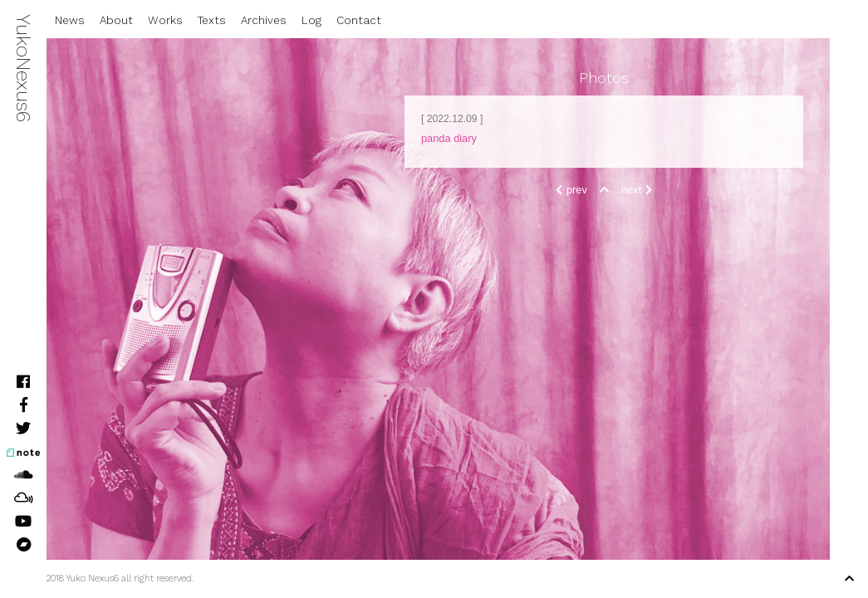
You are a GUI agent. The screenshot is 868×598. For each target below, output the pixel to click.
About (116, 20)
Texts (212, 20)
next (639, 190)
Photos (604, 78)
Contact (359, 20)
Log (311, 20)
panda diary (449, 138)
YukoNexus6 (23, 68)
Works (165, 20)
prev (569, 190)
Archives (264, 20)
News (70, 20)
